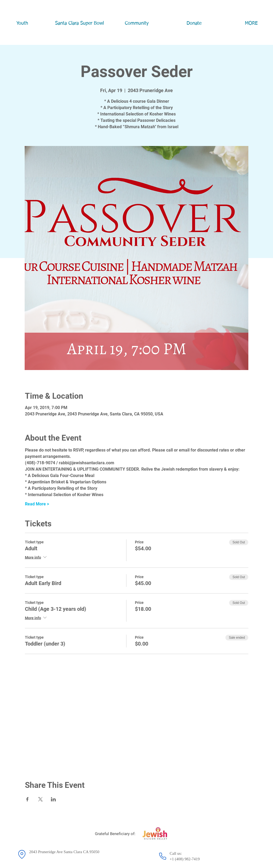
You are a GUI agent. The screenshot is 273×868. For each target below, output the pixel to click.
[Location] (22, 854)
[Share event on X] (40, 799)
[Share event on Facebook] (27, 799)
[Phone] (162, 856)
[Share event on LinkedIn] (53, 799)
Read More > (37, 504)
